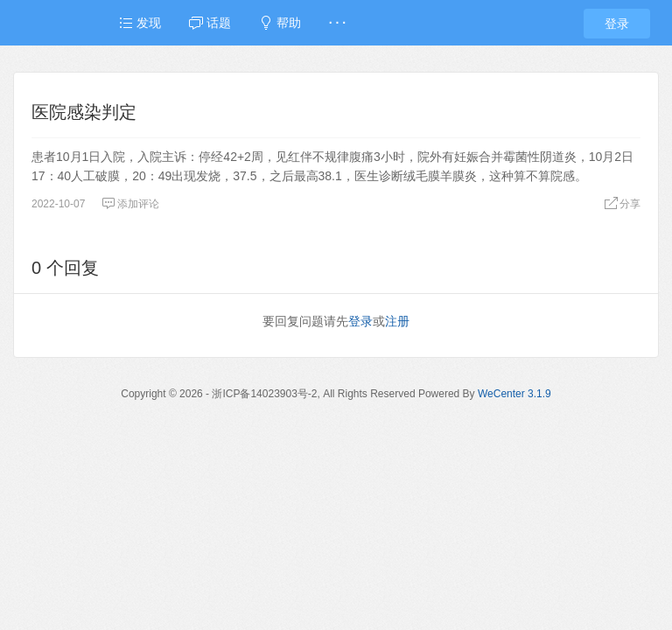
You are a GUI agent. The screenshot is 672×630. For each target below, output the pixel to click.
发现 (140, 23)
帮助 (280, 23)
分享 (622, 204)
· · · (337, 23)
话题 (210, 23)
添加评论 (130, 204)
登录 (617, 24)
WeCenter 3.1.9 (514, 394)
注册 (397, 321)
